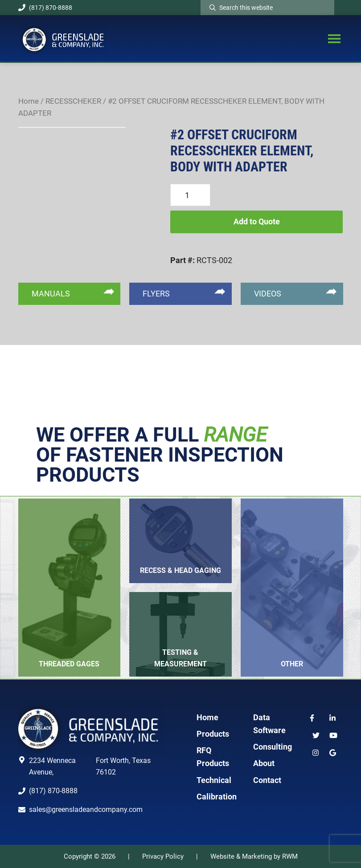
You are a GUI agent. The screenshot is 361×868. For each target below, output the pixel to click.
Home (29, 101)
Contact (267, 780)
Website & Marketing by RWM (254, 856)
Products (213, 734)
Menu (334, 38)
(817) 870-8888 (45, 8)
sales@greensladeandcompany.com (86, 809)
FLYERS (156, 294)
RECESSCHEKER (73, 101)
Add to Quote (257, 221)
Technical (214, 780)
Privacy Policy (163, 856)
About (264, 763)
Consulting (273, 747)
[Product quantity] (190, 195)
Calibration (217, 797)
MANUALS (51, 294)
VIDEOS (268, 294)
